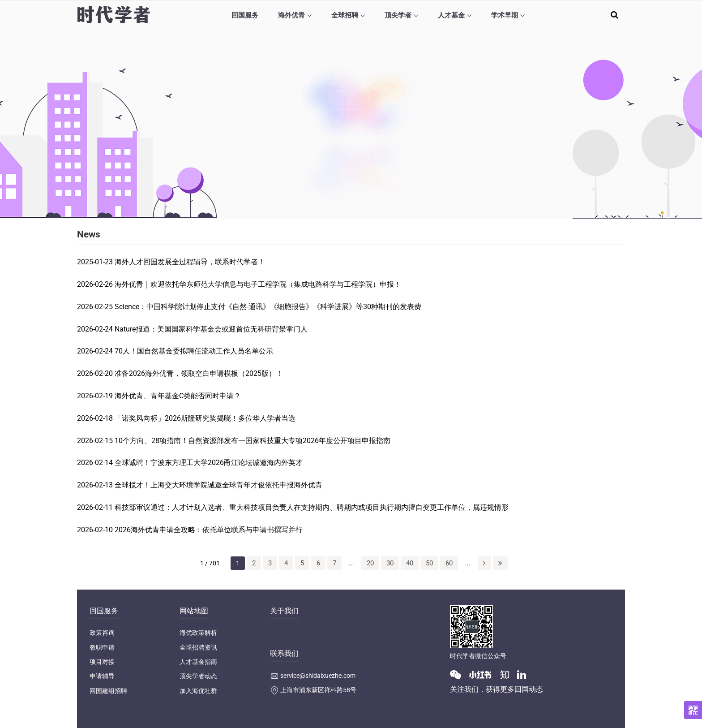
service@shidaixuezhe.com (318, 676)
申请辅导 (102, 676)
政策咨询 (102, 633)
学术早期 (505, 15)
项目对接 (102, 662)
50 (429, 563)
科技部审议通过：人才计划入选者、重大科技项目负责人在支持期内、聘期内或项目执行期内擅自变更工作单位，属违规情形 (312, 507)
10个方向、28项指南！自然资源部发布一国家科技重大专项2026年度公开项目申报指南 (253, 441)
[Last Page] (500, 563)
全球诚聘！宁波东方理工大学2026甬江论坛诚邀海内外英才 (209, 463)
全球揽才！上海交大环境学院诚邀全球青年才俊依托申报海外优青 (218, 485)
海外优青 (291, 15)
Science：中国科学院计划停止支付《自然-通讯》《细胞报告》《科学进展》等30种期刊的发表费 (268, 307)
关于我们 (284, 611)
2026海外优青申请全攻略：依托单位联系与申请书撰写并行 (209, 530)
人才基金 (451, 15)
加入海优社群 (198, 691)
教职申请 (102, 647)
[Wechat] (459, 674)
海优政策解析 (198, 633)
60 (449, 563)
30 (390, 563)
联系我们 (284, 653)
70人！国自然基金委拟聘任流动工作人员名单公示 (194, 351)
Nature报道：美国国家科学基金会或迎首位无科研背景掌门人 (211, 329)
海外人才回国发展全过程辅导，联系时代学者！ (190, 262)
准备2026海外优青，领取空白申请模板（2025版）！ (199, 373)
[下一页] (484, 563)
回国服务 (245, 15)
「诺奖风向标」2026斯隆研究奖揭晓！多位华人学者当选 (205, 418)
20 (370, 563)
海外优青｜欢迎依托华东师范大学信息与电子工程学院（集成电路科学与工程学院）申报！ (258, 284)
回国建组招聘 (108, 691)
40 (410, 563)
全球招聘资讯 (198, 647)
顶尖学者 (398, 15)
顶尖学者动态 (198, 676)
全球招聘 (345, 15)
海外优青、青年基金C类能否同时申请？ (178, 396)
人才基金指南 (198, 662)
